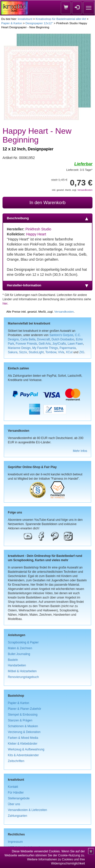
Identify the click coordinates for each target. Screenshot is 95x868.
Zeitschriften (16, 761)
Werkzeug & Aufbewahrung (26, 749)
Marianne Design (19, 348)
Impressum (15, 842)
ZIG (82, 352)
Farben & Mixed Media (23, 738)
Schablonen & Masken (23, 726)
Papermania (68, 348)
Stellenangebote (19, 798)
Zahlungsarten (17, 816)
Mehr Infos (80, 451)
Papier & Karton (12, 23)
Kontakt (13, 787)
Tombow (51, 352)
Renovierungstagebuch (23, 677)
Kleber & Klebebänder (23, 744)
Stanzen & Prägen (20, 720)
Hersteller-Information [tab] (48, 285)
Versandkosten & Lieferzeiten (27, 810)
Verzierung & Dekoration (24, 732)
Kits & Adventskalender (23, 755)
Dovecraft (43, 339)
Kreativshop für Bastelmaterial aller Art (61, 19)
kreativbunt (25, 19)
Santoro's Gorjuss (61, 335)
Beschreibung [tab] (48, 218)
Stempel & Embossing (23, 715)
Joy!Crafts (59, 344)
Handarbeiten (17, 665)
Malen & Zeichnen (20, 648)
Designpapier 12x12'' (39, 23)
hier (5, 304)
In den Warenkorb (47, 203)
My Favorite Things (45, 348)
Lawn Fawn (75, 344)
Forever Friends (26, 344)
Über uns (14, 804)
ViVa (61, 352)
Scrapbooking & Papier (23, 642)
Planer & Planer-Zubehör (25, 709)
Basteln (13, 660)
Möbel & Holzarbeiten (22, 671)
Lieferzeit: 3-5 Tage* (79, 170)
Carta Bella (28, 339)
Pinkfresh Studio (38, 229)
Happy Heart (36, 234)
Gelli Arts (45, 344)
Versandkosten (85, 190)
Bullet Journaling (19, 654)
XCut (69, 352)
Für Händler (16, 793)
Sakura (13, 352)
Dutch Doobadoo (63, 339)
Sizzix (23, 352)
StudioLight (36, 352)
